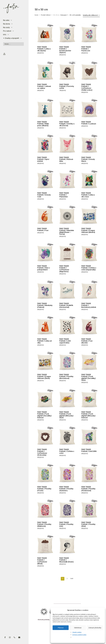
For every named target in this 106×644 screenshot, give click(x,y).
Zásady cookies (77, 632)
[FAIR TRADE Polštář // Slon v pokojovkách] (45, 252)
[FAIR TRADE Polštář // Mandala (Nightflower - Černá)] (67, 215)
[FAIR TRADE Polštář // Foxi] (45, 215)
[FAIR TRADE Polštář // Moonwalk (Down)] (67, 544)
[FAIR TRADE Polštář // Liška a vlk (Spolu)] (45, 33)
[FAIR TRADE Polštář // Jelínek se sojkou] (45, 71)
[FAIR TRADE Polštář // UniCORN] (89, 436)
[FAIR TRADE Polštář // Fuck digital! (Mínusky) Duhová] (89, 398)
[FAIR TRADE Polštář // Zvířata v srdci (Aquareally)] (89, 252)
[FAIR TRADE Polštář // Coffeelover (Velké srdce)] (89, 71)
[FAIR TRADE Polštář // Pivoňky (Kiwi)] (89, 509)
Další (72, 579)
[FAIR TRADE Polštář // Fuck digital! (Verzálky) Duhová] (45, 398)
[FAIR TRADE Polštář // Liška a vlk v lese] (89, 179)
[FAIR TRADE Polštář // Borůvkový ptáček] (89, 290)
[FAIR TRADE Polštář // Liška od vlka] (45, 325)
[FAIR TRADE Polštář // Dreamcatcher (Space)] (67, 33)
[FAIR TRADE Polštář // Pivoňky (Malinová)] (45, 509)
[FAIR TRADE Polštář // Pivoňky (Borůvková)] (67, 361)
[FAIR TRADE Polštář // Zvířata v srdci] (67, 436)
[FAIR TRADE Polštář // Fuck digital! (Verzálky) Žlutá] (89, 361)
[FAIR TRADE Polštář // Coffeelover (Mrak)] (45, 544)
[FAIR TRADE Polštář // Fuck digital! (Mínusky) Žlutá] (67, 398)
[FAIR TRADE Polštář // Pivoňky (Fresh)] (45, 473)
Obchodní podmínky (44, 620)
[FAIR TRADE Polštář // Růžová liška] (67, 144)
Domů (36, 15)
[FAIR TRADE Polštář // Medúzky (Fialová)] (45, 290)
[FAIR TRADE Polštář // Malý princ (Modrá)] (45, 108)
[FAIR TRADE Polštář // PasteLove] (89, 33)
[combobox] (91, 15)
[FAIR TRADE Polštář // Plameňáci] (67, 179)
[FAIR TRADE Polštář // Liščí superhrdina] (67, 325)
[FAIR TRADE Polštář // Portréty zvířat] (67, 71)
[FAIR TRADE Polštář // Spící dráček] (45, 144)
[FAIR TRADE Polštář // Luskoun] (89, 108)
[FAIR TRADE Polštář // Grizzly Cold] (45, 179)
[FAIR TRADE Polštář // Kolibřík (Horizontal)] (67, 290)
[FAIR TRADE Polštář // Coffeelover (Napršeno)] (67, 252)
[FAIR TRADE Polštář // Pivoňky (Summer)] (67, 473)
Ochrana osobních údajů (79, 635)
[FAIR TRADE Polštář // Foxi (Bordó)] (89, 325)
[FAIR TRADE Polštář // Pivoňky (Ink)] (67, 509)
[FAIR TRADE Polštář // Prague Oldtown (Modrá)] (89, 215)
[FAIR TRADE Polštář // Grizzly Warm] (89, 144)
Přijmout (61, 628)
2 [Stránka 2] (67, 579)
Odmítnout (78, 628)
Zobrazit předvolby (95, 628)
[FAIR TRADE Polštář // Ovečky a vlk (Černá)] (67, 108)
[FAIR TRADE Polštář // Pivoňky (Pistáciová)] (89, 473)
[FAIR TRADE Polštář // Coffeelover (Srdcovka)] (45, 436)
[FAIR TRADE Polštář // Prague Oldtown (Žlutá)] (45, 361)
